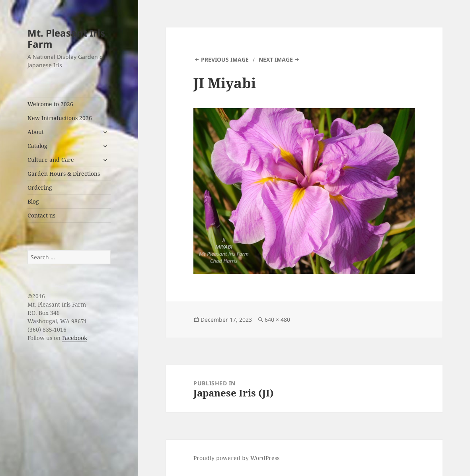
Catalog (37, 146)
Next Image (276, 59)
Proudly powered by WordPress (236, 458)
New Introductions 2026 (60, 118)
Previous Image (225, 59)
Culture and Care (51, 160)
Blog (33, 201)
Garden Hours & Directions (64, 174)
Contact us (41, 215)
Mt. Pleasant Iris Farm (66, 38)
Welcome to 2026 (50, 104)
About (36, 132)
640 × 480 (277, 320)
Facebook (75, 338)
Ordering (40, 187)
